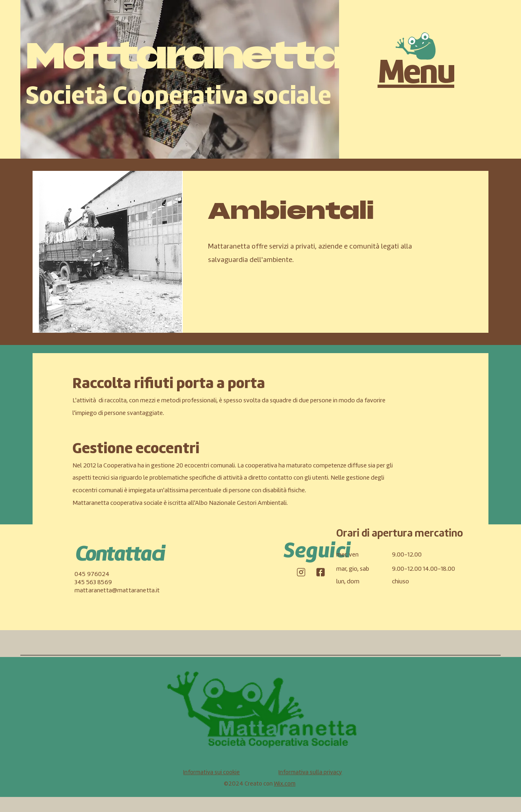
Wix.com (285, 784)
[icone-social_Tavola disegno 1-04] (301, 572)
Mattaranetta (184, 56)
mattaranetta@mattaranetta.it (117, 591)
